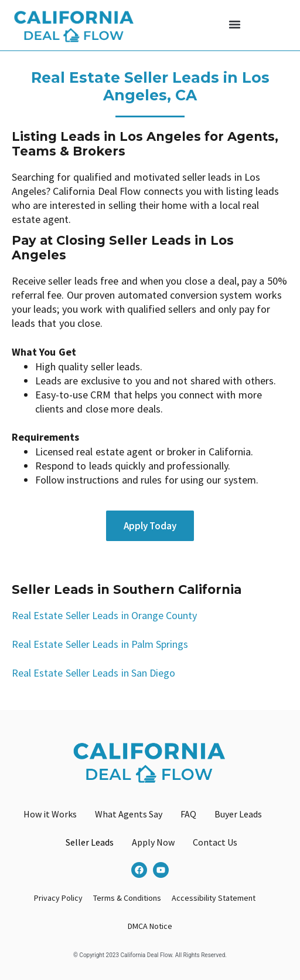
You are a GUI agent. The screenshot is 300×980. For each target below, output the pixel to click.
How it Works (50, 814)
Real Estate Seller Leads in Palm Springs (100, 644)
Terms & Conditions (127, 898)
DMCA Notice (150, 926)
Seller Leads (90, 842)
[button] (235, 25)
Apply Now (153, 842)
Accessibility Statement (214, 898)
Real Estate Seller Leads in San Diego (93, 673)
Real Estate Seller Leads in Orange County (104, 615)
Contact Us (215, 842)
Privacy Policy (58, 898)
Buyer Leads (238, 814)
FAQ (188, 814)
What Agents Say (129, 814)
